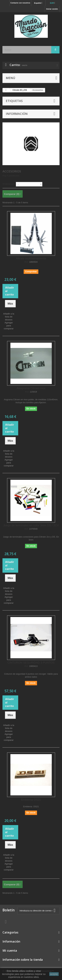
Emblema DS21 (31, 800)
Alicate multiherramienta (31, 258)
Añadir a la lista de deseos (9, 317)
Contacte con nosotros (20, 3)
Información (17, 114)
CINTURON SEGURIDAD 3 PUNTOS (31, 663)
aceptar (54, 974)
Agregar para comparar (9, 326)
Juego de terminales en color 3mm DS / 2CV (31, 525)
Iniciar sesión (52, 9)
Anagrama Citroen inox (31, 388)
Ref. (27, 262)
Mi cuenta (10, 950)
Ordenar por (9, 184)
